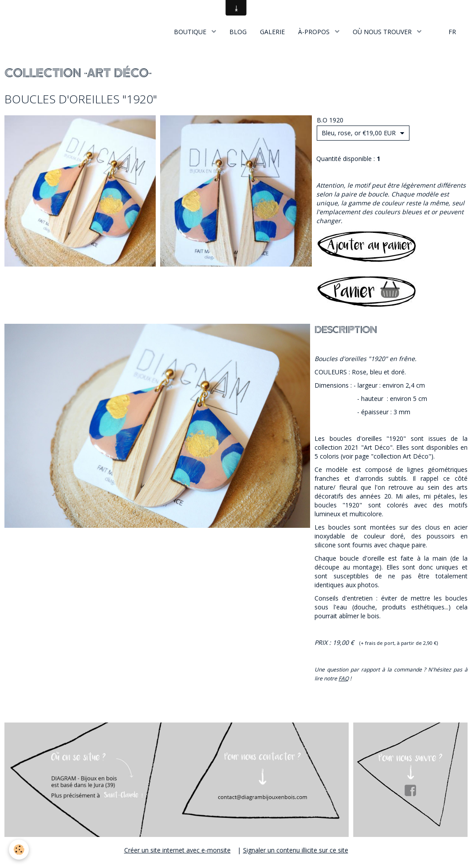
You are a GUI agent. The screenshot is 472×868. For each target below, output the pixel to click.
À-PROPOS (315, 32)
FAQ (344, 678)
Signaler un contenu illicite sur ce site (296, 850)
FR (452, 32)
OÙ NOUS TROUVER (383, 32)
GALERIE (272, 32)
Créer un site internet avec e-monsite (177, 850)
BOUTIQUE (191, 32)
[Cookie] (19, 850)
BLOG (238, 32)
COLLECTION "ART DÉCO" (78, 73)
